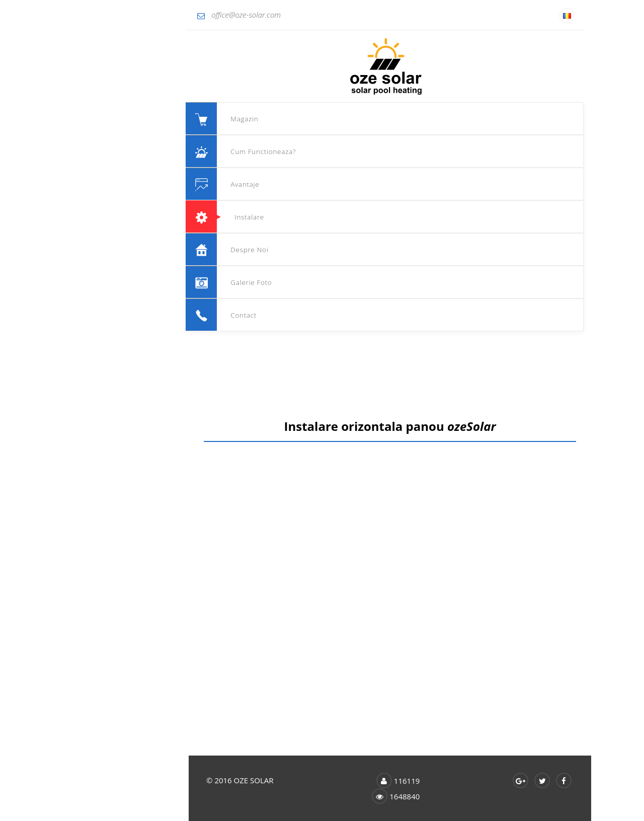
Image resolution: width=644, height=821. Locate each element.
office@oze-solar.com (91, 15)
